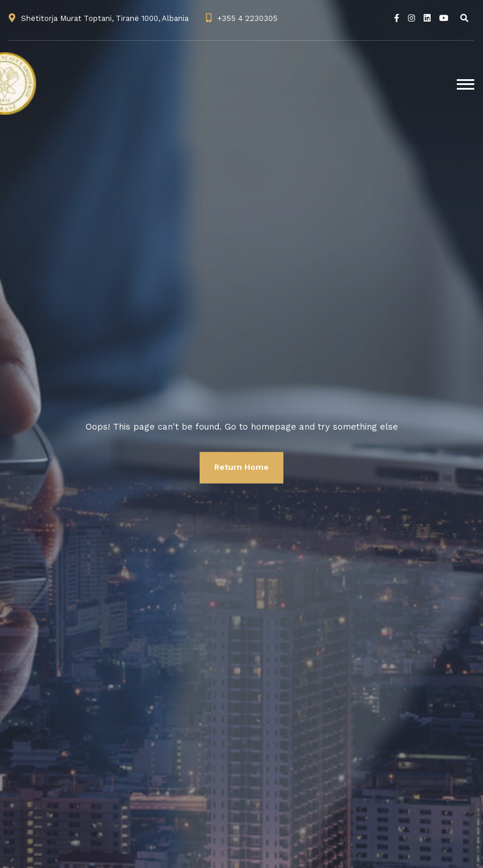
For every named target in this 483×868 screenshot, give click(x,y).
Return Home (241, 467)
